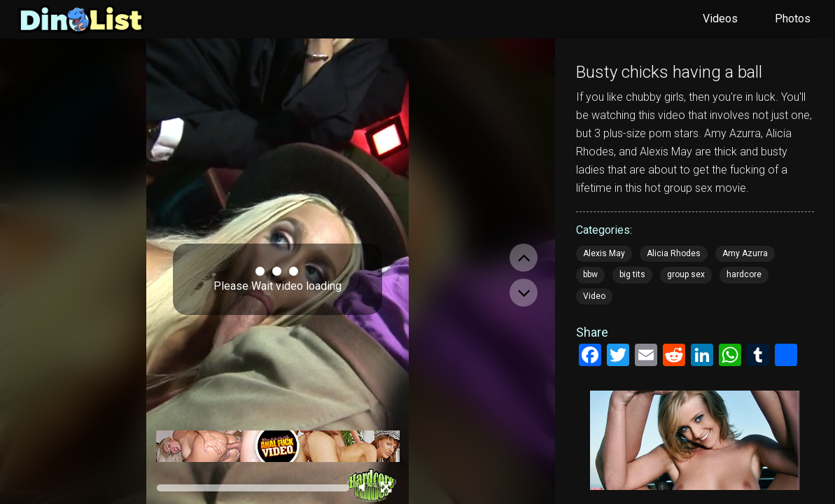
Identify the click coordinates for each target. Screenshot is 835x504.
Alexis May (604, 253)
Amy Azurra (745, 253)
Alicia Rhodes (674, 253)
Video (594, 296)
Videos (720, 19)
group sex (686, 274)
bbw (590, 274)
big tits (632, 274)
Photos (793, 19)
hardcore (744, 274)
